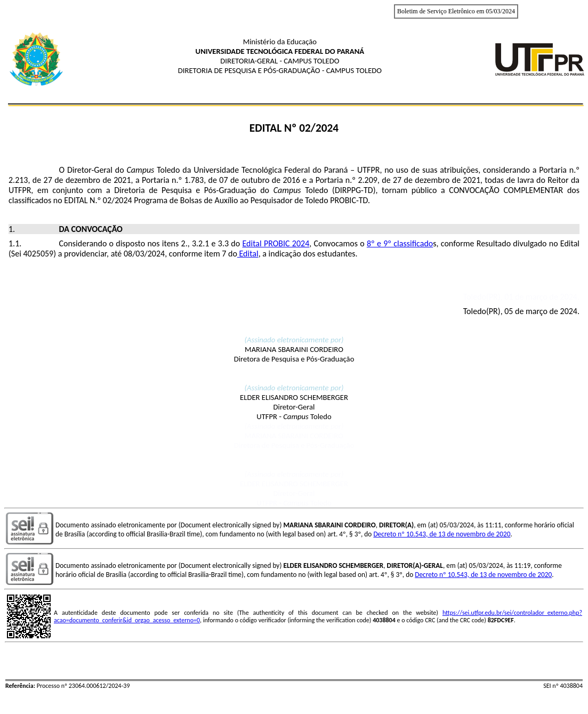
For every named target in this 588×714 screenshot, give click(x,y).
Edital (248, 254)
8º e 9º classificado (400, 243)
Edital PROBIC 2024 (276, 243)
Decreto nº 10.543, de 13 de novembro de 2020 (442, 534)
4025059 (38, 254)
